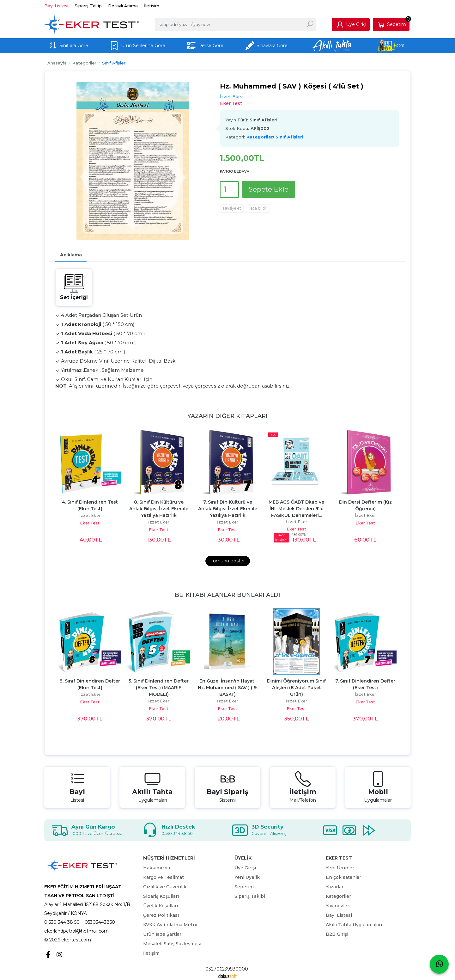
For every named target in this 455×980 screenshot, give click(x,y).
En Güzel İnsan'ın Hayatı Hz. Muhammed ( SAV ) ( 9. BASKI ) (228, 688)
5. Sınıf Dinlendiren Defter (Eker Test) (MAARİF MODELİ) (159, 688)
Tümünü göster (228, 561)
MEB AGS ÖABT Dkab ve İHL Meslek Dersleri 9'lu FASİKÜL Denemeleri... (297, 509)
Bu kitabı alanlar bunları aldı (227, 595)
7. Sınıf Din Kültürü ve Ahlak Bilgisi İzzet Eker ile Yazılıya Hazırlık (228, 509)
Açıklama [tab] (71, 255)
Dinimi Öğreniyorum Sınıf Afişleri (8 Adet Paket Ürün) (297, 688)
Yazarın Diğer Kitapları (227, 416)
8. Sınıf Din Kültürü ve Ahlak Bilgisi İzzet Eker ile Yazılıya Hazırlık (159, 509)
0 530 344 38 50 (62, 922)
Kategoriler (260, 137)
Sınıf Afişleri (289, 137)
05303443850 (100, 922)
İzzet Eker (90, 515)
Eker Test (90, 523)
